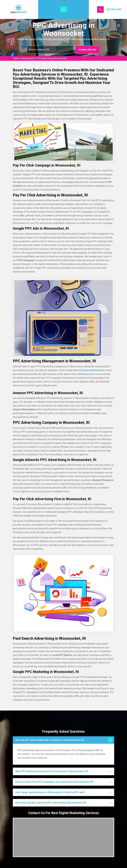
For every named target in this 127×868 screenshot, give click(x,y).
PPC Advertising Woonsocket (52, 58)
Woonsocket (28, 58)
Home (16, 58)
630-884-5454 (114, 9)
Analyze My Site (88, 50)
